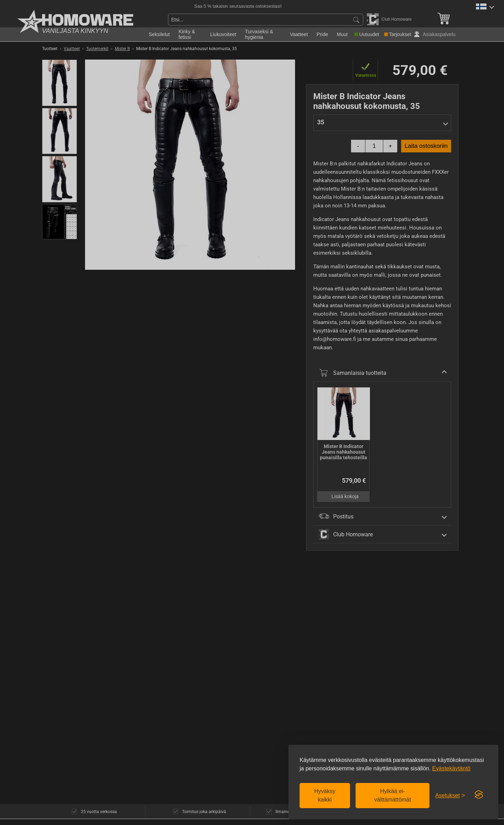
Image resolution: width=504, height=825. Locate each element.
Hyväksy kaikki (325, 795)
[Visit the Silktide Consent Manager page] (479, 795)
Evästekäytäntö (451, 768)
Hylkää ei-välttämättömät (393, 795)
